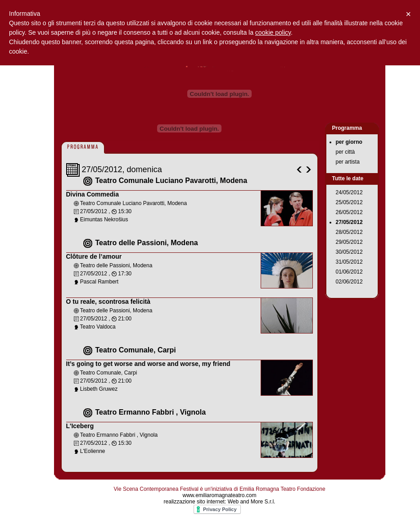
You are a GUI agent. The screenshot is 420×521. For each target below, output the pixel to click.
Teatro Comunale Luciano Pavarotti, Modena (172, 181)
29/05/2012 (349, 242)
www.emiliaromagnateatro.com (219, 495)
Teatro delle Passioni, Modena (147, 243)
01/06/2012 (349, 272)
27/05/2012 (349, 222)
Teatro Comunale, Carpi (136, 350)
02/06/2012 (349, 282)
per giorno (349, 142)
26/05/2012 (349, 212)
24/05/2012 (349, 192)
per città (345, 152)
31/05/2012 (349, 262)
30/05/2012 (349, 252)
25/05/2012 (349, 202)
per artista (348, 162)
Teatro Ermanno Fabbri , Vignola (151, 412)
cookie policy (273, 32)
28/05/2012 (349, 232)
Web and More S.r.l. (252, 502)
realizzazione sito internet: (196, 502)
